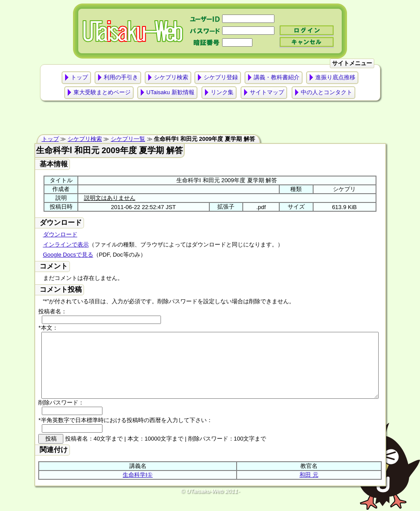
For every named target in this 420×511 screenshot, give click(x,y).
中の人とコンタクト (327, 92)
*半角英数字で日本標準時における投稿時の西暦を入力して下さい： (125, 433)
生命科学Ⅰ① (138, 488)
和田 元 (309, 488)
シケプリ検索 (171, 77)
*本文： (48, 328)
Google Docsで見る (68, 255)
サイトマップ (267, 92)
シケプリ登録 (221, 77)
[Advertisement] (210, 120)
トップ (79, 77)
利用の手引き (121, 77)
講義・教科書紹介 (277, 77)
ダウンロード (60, 234)
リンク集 (222, 92)
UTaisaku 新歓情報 (170, 92)
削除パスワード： (61, 416)
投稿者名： (53, 311)
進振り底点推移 (335, 77)
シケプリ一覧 (128, 139)
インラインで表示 (66, 244)
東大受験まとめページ (102, 92)
